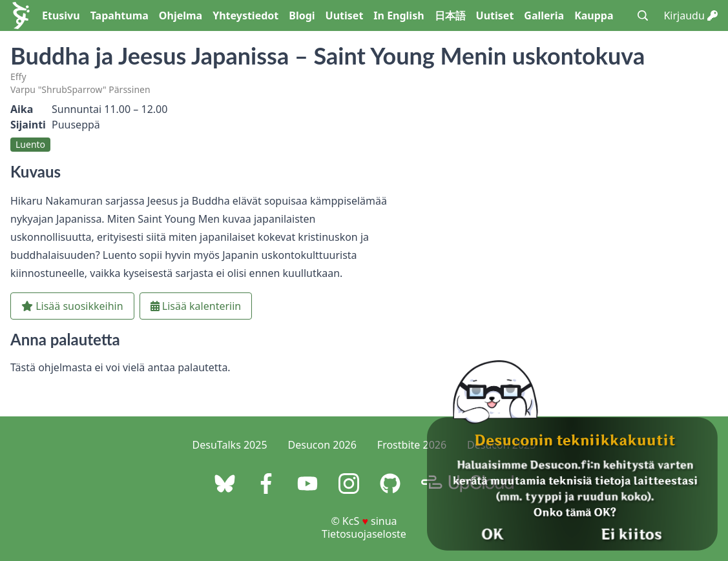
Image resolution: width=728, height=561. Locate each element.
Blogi (302, 15)
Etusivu (61, 15)
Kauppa (594, 15)
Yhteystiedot (245, 15)
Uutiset (345, 15)
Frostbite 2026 (412, 445)
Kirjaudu (691, 15)
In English (399, 15)
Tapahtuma (120, 15)
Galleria (544, 15)
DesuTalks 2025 (230, 445)
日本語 (450, 15)
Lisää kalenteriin (196, 306)
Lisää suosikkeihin (72, 306)
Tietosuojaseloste (364, 534)
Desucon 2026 (322, 445)
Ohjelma (181, 15)
